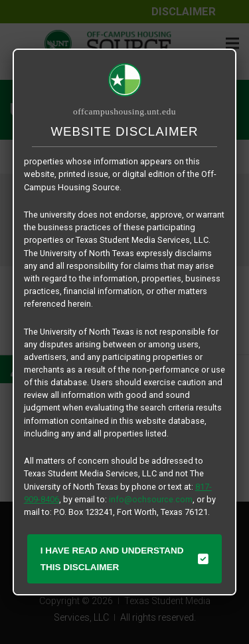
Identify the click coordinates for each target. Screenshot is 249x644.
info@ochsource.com (151, 499)
